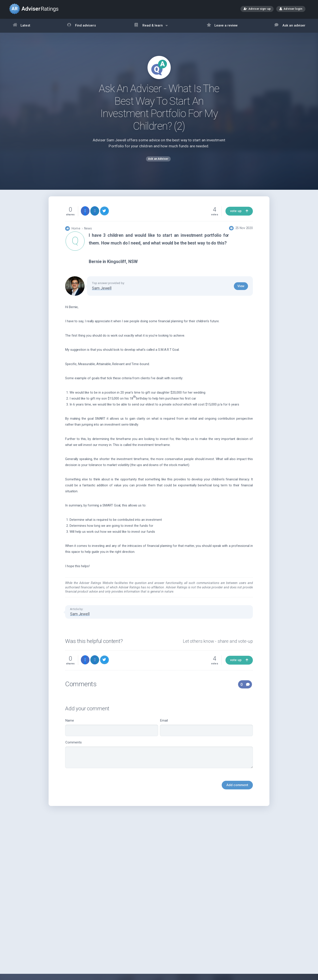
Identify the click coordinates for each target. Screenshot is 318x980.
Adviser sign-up (257, 9)
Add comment (237, 789)
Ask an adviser (290, 26)
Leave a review (222, 26)
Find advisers (81, 26)
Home (76, 233)
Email (206, 731)
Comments (159, 758)
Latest (22, 26)
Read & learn (151, 28)
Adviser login (291, 9)
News (88, 233)
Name (112, 731)
